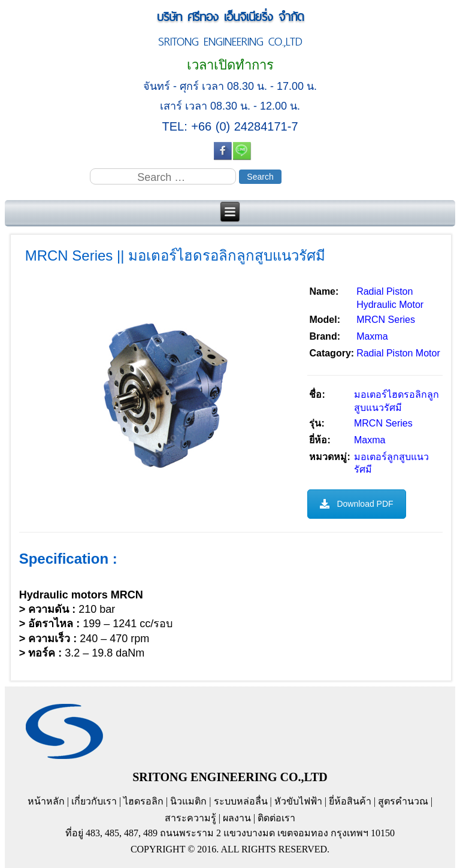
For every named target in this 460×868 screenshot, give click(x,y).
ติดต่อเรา (276, 818)
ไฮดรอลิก (143, 801)
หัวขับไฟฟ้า (298, 801)
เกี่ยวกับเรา (94, 801)
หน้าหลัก (46, 801)
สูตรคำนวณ (403, 801)
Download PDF (356, 504)
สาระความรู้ (190, 818)
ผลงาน (237, 818)
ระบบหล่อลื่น (241, 801)
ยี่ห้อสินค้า (350, 801)
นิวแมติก (188, 801)
